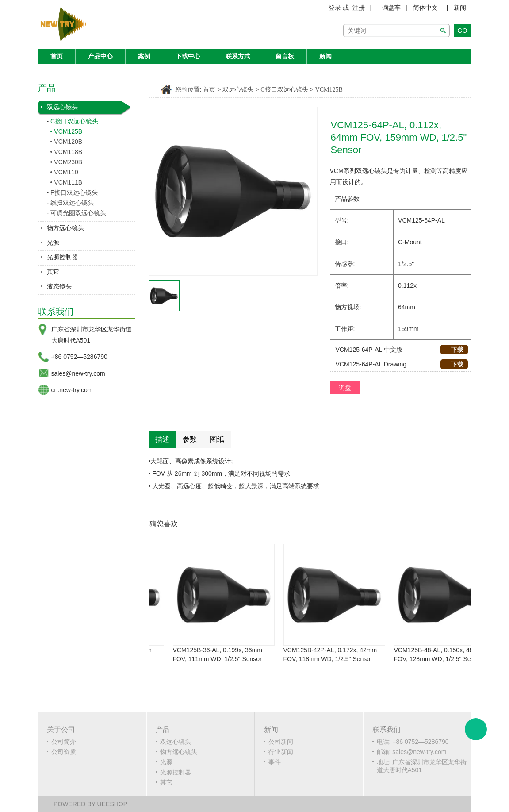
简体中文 (425, 8)
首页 (57, 56)
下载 (454, 350)
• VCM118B (67, 152)
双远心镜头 (62, 107)
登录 (335, 8)
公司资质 (64, 752)
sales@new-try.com (78, 373)
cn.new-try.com (72, 390)
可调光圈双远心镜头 (78, 213)
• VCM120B (67, 142)
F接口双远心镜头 (74, 192)
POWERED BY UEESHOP (90, 804)
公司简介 (64, 742)
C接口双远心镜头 (74, 121)
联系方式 (238, 56)
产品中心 (100, 56)
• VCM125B (67, 131)
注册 (359, 8)
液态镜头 (59, 286)
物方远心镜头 (65, 228)
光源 (53, 242)
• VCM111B (67, 182)
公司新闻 (281, 742)
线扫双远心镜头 (72, 203)
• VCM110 (64, 172)
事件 (275, 762)
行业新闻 (281, 752)
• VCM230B (67, 162)
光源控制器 (62, 257)
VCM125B (329, 90)
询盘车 (391, 8)
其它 (53, 272)
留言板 (285, 56)
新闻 (460, 8)
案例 (144, 56)
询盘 (345, 388)
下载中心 (188, 56)
